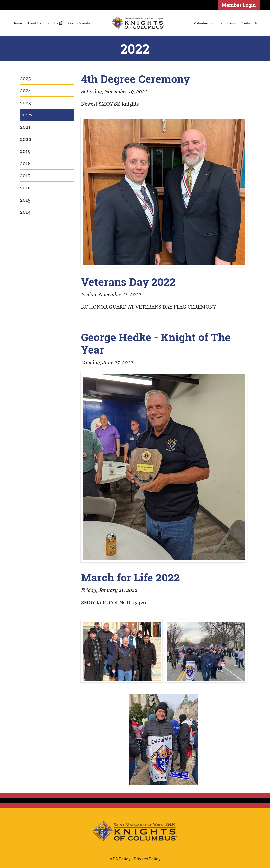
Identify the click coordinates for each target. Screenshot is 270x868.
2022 (27, 115)
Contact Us (249, 23)
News (231, 23)
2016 (25, 188)
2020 (26, 139)
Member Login (239, 5)
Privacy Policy (147, 859)
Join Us (55, 23)
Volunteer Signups (208, 23)
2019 (25, 151)
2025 (25, 78)
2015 (25, 200)
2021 (25, 127)
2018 (25, 163)
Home (17, 23)
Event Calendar (79, 23)
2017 (25, 175)
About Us (34, 23)
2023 (25, 103)
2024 (25, 90)
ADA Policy (120, 859)
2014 (25, 212)
